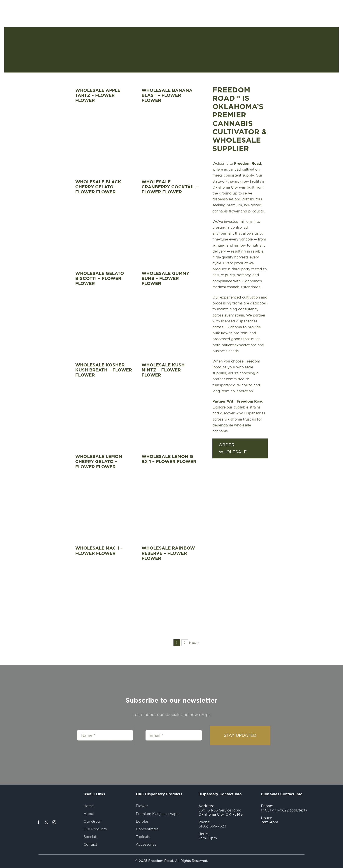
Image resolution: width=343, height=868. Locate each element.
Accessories (146, 844)
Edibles (142, 821)
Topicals (143, 837)
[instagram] (54, 822)
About (89, 814)
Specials (91, 837)
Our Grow (92, 821)
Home (89, 806)
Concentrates (147, 829)
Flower (142, 806)
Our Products (95, 829)
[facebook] (38, 822)
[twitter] (46, 822)
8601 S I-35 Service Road (220, 810)
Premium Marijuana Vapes (158, 814)
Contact (90, 844)
